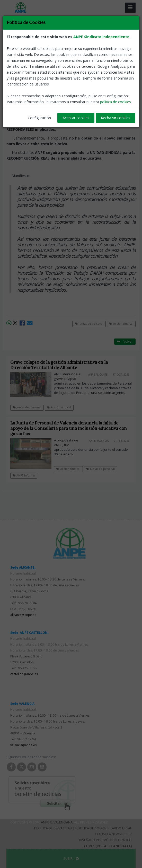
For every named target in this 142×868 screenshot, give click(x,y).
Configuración (39, 118)
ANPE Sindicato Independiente (101, 37)
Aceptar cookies (76, 118)
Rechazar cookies (116, 118)
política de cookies (116, 102)
